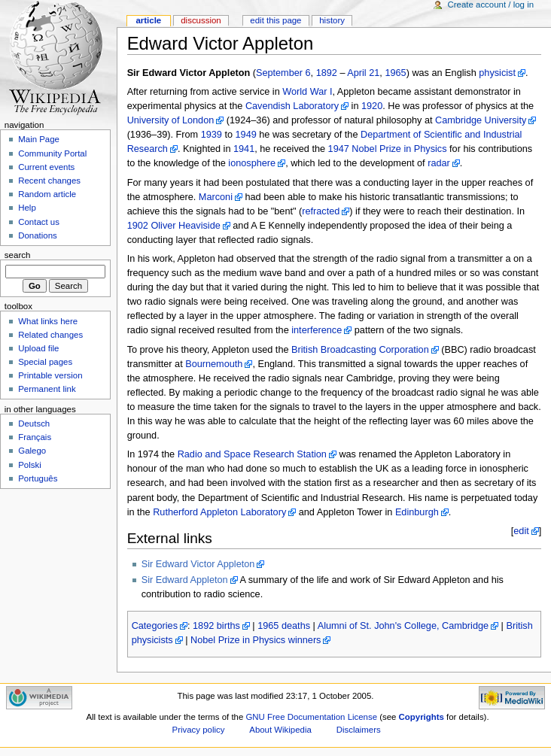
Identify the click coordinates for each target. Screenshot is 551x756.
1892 (327, 73)
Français (35, 437)
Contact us (39, 222)
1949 (246, 135)
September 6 (283, 73)
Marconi (216, 197)
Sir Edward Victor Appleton (198, 564)
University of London (171, 120)
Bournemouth (214, 364)
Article (148, 20)
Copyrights (422, 717)
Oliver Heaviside (185, 226)
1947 (339, 149)
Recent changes (49, 181)
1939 (212, 135)
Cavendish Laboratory (292, 106)
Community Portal (52, 153)
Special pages (45, 362)
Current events (46, 167)
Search (18, 255)
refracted (321, 211)
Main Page (39, 139)
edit (521, 531)
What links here (48, 321)
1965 (395, 73)
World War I (307, 92)
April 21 (363, 73)
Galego (32, 451)
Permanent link (47, 389)
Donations (38, 235)
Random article (47, 194)
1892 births (216, 626)
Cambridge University (481, 120)
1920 (372, 106)
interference (317, 330)
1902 (138, 226)
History (332, 20)
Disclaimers (359, 730)
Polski (30, 465)
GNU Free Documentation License (311, 717)
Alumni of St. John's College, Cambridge (403, 626)
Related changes (50, 335)
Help (27, 208)
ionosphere (252, 163)
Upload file (38, 348)
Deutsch (34, 424)
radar (439, 163)
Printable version (50, 375)
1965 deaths (284, 626)
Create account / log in (490, 5)
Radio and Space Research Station (252, 454)
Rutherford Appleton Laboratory (219, 512)
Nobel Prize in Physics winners (256, 640)
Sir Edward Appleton (185, 580)
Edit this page (275, 20)
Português (38, 478)
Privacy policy (199, 730)
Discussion (201, 20)
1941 (244, 149)
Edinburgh (417, 512)
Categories (155, 626)
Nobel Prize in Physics (399, 149)
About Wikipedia (280, 730)
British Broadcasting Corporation (360, 350)
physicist (497, 73)
